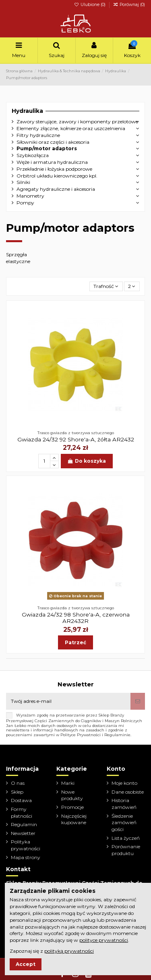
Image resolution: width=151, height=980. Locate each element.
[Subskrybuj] (138, 701)
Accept (26, 964)
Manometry (30, 196)
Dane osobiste (128, 792)
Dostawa (21, 800)
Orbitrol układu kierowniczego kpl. (57, 176)
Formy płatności (22, 813)
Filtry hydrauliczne (38, 135)
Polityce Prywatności (81, 735)
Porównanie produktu (126, 850)
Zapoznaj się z (52, 951)
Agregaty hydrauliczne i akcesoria (56, 189)
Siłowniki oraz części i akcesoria (53, 142)
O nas (18, 783)
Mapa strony (26, 857)
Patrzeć (75, 642)
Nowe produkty (72, 795)
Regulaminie (117, 735)
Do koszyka (87, 461)
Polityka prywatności (26, 845)
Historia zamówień (124, 804)
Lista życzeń (126, 838)
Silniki (23, 182)
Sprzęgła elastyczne (18, 258)
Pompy (25, 203)
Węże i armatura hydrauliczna (52, 162)
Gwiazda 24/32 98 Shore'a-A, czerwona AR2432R (76, 618)
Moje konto (124, 783)
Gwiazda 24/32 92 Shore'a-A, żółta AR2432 (76, 439)
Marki (68, 783)
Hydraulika (27, 111)
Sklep (17, 792)
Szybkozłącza (33, 155)
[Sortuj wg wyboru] (106, 287)
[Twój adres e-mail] (68, 701)
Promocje (72, 807)
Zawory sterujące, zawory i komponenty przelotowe (77, 121)
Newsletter (23, 833)
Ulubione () (90, 5)
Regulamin (24, 824)
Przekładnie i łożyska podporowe (54, 169)
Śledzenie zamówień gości (124, 823)
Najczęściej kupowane (74, 819)
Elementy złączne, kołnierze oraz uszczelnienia (71, 128)
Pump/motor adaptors (47, 148)
